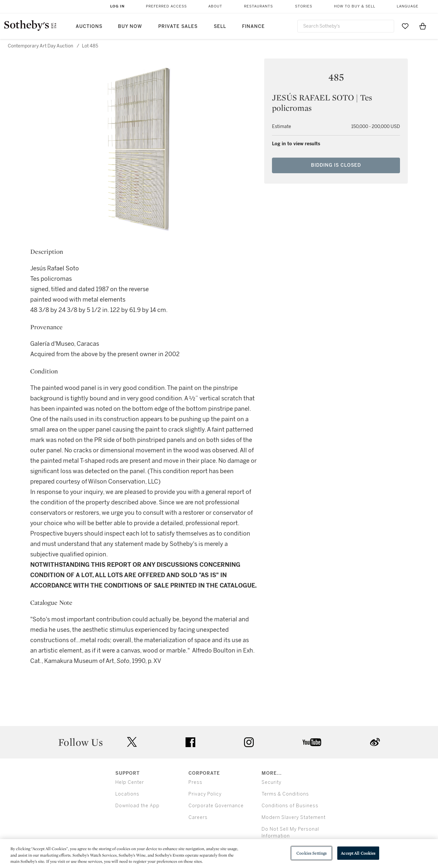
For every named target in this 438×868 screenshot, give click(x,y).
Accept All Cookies (358, 853)
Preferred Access (166, 6)
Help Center (130, 782)
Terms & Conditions (285, 794)
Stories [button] (304, 6)
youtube (312, 742)
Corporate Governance (216, 806)
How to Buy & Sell (355, 6)
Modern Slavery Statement (294, 817)
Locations (127, 794)
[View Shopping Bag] (423, 26)
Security (271, 782)
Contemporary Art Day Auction (40, 46)
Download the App (137, 806)
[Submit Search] (387, 26)
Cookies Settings (311, 853)
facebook (190, 742)
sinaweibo (375, 742)
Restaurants (258, 6)
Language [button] (408, 6)
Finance (253, 26)
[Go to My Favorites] (405, 26)
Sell (220, 26)
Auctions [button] (89, 26)
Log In (117, 6)
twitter (132, 742)
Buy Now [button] (130, 26)
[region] (219, 854)
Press (195, 782)
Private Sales (178, 26)
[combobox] (346, 26)
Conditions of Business (290, 806)
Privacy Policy (205, 794)
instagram (249, 742)
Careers (198, 817)
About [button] (215, 6)
